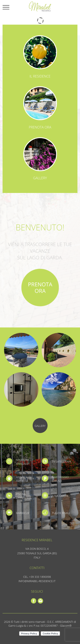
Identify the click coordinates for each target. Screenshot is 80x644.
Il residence (40, 76)
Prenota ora (40, 127)
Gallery (40, 178)
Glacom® (66, 626)
